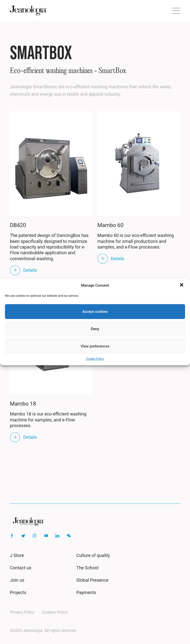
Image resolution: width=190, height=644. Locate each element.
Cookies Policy (55, 612)
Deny (95, 329)
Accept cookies (95, 312)
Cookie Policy (95, 359)
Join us (17, 580)
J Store (17, 555)
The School (87, 568)
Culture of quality (93, 555)
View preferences (95, 346)
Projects (18, 592)
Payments (86, 592)
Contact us (21, 568)
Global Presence (92, 580)
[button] (182, 285)
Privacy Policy (22, 612)
